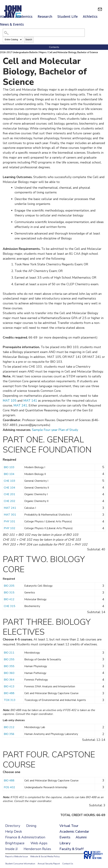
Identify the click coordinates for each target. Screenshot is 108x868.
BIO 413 (9, 683)
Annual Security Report (49, 860)
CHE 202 (10, 498)
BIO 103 (9, 464)
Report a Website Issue (16, 853)
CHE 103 (10, 477)
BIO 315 (9, 589)
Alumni (81, 834)
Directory (13, 822)
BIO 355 (9, 663)
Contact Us (68, 860)
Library (65, 840)
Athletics (90, 17)
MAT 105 (10, 397)
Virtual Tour (69, 822)
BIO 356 (9, 731)
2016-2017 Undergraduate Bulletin (19, 49)
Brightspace (15, 840)
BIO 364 (9, 676)
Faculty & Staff (72, 845)
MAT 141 (30, 397)
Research (45, 17)
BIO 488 (9, 690)
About (5, 17)
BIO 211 (9, 649)
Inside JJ (11, 845)
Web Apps (39, 840)
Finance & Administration (25, 834)
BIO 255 (9, 656)
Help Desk (14, 828)
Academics (24, 17)
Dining (31, 822)
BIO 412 (9, 596)
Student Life (68, 17)
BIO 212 (9, 724)
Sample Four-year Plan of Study (55, 426)
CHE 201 (10, 491)
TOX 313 (10, 697)
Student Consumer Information (20, 860)
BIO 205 (9, 582)
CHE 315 (10, 603)
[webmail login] (100, 9)
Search (29, 36)
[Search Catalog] (44, 29)
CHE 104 (10, 484)
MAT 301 (10, 511)
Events (65, 834)
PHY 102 (10, 525)
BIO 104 (9, 471)
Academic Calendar (74, 828)
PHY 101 (10, 518)
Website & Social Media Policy (45, 853)
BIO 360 (9, 670)
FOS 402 (9, 784)
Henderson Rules (37, 845)
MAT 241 (20, 402)
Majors (43, 49)
